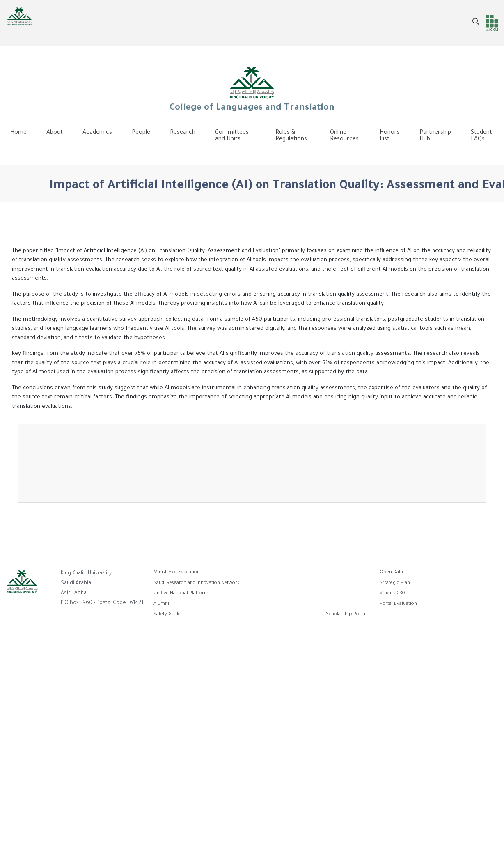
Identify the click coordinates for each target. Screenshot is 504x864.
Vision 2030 (392, 594)
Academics (97, 133)
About (55, 133)
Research (183, 133)
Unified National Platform (181, 594)
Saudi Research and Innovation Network (197, 583)
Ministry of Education (177, 573)
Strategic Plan (395, 583)
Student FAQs (481, 136)
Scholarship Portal (346, 615)
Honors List (390, 136)
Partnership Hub (435, 136)
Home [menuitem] (18, 133)
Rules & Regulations (291, 136)
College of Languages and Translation (252, 89)
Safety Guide (167, 615)
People (141, 133)
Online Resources (344, 136)
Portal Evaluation (398, 604)
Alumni (161, 604)
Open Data (391, 573)
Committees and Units (232, 136)
